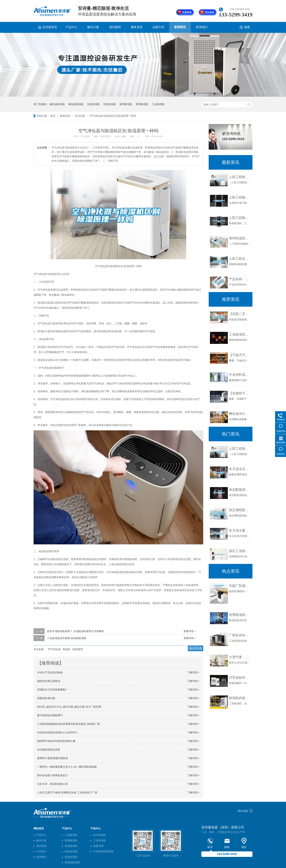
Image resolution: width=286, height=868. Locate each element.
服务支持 (137, 27)
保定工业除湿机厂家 (240, 551)
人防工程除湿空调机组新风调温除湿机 (240, 177)
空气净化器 (54, 649)
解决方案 (93, 27)
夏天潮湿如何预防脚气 (50, 715)
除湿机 (67, 649)
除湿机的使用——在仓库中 (240, 698)
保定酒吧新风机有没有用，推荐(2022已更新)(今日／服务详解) (240, 510)
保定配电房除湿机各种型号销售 (240, 490)
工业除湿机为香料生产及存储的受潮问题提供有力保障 (240, 334)
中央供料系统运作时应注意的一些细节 (240, 375)
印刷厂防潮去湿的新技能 (240, 586)
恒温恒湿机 (94, 104)
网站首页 (39, 828)
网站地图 (243, 811)
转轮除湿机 (110, 104)
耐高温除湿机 (57, 104)
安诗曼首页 (50, 27)
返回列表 (196, 648)
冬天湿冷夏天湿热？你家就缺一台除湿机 (240, 531)
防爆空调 (98, 846)
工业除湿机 (158, 104)
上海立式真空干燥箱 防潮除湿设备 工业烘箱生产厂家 (67, 792)
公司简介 (41, 851)
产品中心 (71, 27)
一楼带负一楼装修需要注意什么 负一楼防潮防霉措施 (67, 767)
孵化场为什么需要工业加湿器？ (240, 414)
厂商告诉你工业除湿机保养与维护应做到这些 (240, 635)
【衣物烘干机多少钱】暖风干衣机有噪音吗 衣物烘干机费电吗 (240, 393)
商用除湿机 (142, 104)
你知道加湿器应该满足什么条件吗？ (58, 732)
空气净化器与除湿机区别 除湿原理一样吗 (113, 116)
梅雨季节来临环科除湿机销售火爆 (56, 741)
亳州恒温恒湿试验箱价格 (240, 238)
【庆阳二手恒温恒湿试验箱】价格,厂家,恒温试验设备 (240, 314)
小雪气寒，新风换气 (240, 657)
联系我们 (202, 27)
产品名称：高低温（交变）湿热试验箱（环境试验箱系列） (240, 279)
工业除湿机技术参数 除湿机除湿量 (67, 638)
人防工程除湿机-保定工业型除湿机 (240, 218)
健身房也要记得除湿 (49, 681)
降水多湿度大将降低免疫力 (53, 775)
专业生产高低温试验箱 (50, 672)
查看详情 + (190, 631)
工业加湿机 (100, 840)
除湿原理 (78, 649)
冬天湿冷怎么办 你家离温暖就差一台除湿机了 (240, 469)
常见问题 (80, 116)
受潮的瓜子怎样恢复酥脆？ (53, 690)
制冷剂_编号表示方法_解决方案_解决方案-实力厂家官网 (69, 707)
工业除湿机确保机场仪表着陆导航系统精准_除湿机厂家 (69, 724)
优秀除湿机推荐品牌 (240, 615)
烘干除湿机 (100, 835)
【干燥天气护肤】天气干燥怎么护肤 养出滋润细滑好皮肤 (240, 355)
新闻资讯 (180, 27)
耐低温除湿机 (76, 104)
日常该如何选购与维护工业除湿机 (240, 678)
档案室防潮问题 (46, 698)
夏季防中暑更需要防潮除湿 (53, 758)
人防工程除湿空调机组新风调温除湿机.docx (240, 197)
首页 (53, 116)
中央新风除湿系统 (103, 851)
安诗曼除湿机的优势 (49, 750)
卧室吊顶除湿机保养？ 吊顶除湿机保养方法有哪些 (76, 631)
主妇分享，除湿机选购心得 (53, 784)
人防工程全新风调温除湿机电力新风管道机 (240, 259)
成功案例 (115, 27)
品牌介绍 (158, 27)
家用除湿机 (126, 104)
